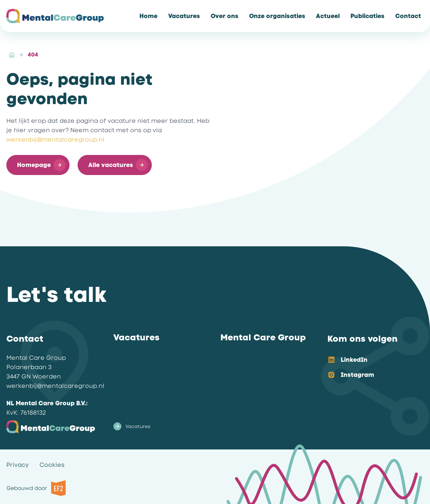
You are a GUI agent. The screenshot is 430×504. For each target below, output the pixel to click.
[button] (38, 165)
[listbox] (370, 368)
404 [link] (33, 55)
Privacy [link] (18, 465)
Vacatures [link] (132, 426)
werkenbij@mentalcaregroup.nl (55, 140)
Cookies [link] (52, 465)
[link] (148, 16)
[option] (370, 360)
